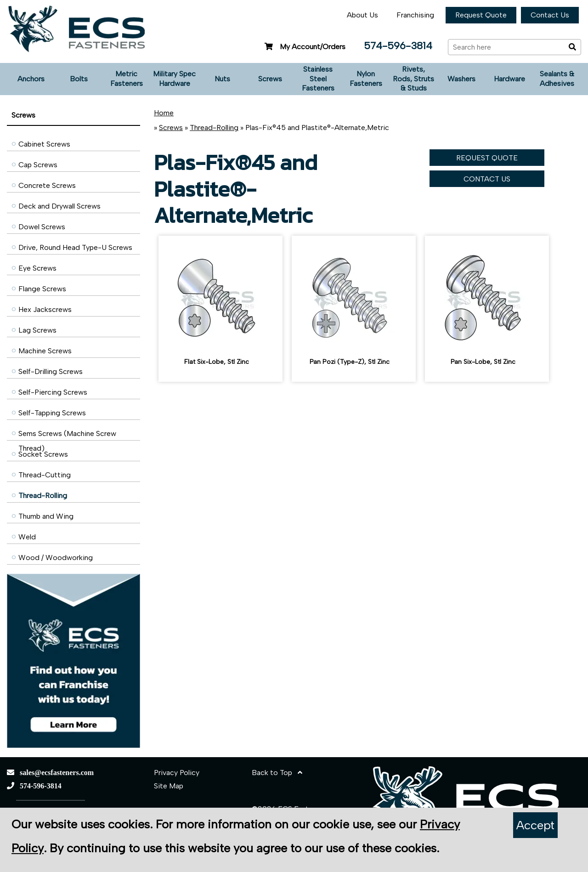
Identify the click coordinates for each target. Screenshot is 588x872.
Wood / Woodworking (56, 558)
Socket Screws (43, 454)
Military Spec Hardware (174, 79)
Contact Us (550, 15)
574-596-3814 (398, 46)
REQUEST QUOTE (487, 158)
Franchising (415, 15)
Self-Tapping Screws (52, 413)
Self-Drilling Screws (51, 371)
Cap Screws (38, 165)
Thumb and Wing (46, 516)
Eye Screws (37, 268)
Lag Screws (37, 330)
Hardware (509, 79)
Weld (27, 537)
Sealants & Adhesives (557, 79)
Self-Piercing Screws (53, 392)
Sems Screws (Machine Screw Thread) (67, 436)
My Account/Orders (304, 47)
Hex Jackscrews (45, 309)
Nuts (222, 79)
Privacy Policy (177, 773)
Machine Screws (45, 351)
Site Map (169, 786)
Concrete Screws (47, 185)
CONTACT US (487, 179)
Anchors (31, 79)
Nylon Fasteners (366, 79)
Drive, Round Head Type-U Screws (75, 247)
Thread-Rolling (43, 495)
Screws (270, 79)
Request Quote (481, 15)
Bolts (79, 79)
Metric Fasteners (127, 79)
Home (164, 113)
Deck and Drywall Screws (59, 206)
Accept (535, 825)
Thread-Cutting (45, 475)
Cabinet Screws (44, 144)
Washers (461, 79)
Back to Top (277, 773)
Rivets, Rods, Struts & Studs (413, 79)
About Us (362, 15)
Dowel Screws (42, 227)
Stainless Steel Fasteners (318, 79)
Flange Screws (42, 289)
